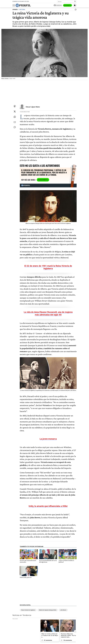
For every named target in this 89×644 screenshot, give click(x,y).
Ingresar (59, 5)
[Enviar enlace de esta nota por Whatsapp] (15, 117)
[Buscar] (66, 2)
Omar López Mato (33, 107)
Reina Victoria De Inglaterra (28, 610)
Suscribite (68, 5)
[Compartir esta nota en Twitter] (15, 111)
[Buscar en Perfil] (75, 2)
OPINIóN (15, 10)
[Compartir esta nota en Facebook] (15, 106)
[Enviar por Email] (15, 122)
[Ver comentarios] (75, 10)
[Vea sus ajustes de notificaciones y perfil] (75, 5)
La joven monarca (48, 439)
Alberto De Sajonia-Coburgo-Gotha (48, 610)
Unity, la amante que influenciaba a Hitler (48, 506)
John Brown (63, 610)
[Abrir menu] (14, 5)
